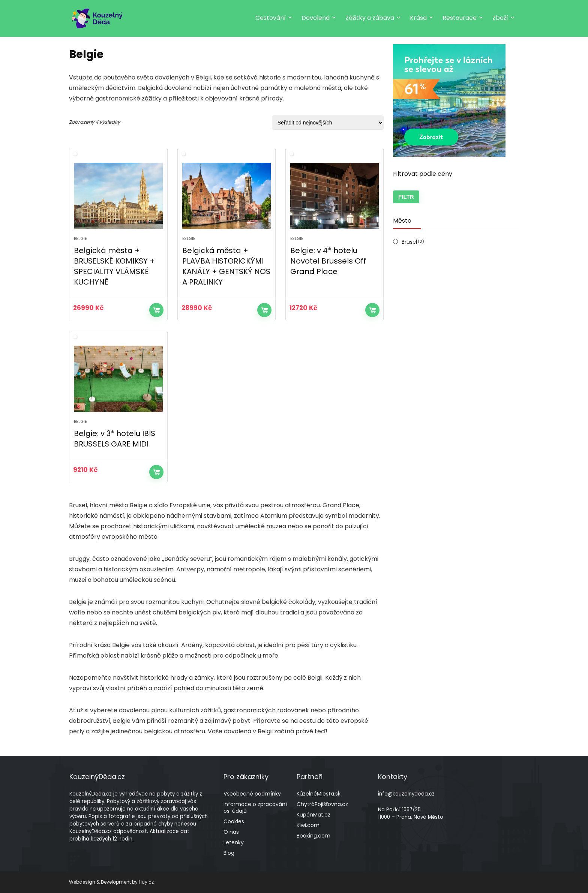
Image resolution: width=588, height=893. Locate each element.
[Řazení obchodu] (328, 123)
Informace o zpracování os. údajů (255, 808)
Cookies (234, 821)
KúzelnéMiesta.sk (319, 794)
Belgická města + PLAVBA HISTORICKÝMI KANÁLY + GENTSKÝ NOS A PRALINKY (226, 266)
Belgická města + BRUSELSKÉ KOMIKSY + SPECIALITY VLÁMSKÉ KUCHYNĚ (114, 266)
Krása (418, 18)
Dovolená (316, 18)
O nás (231, 832)
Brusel (409, 242)
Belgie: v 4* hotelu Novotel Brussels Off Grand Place (328, 261)
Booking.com (313, 836)
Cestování (271, 18)
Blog (229, 853)
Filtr (406, 197)
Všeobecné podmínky (252, 794)
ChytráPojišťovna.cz (322, 804)
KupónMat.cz (313, 815)
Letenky (234, 842)
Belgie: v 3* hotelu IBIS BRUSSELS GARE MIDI (115, 439)
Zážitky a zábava (370, 18)
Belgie (80, 238)
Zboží (500, 18)
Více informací (156, 310)
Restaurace (460, 18)
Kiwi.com (308, 825)
